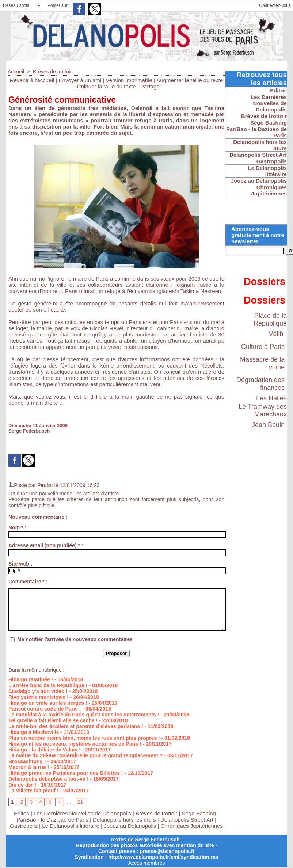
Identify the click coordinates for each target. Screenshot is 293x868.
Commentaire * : (28, 582)
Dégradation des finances (260, 384)
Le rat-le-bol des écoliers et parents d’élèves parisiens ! (76, 726)
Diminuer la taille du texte (105, 86)
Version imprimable (129, 80)
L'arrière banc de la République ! (48, 685)
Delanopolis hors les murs (124, 820)
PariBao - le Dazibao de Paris (52, 820)
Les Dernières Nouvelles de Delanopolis (83, 813)
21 (80, 802)
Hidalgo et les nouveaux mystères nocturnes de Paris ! (75, 744)
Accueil (16, 72)
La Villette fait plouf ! (33, 791)
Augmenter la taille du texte (190, 80)
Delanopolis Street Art (187, 820)
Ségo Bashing (200, 813)
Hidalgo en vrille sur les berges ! (48, 703)
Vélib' (277, 334)
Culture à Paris (263, 347)
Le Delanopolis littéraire (71, 826)
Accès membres (146, 863)
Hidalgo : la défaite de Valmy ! (45, 750)
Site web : (20, 564)
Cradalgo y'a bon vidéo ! (38, 691)
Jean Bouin (268, 425)
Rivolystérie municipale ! (39, 697)
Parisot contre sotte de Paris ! (45, 709)
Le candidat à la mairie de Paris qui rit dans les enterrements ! (84, 715)
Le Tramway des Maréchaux (263, 410)
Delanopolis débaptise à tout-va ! (48, 779)
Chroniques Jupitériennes (192, 826)
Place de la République (270, 319)
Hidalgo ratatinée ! (31, 679)
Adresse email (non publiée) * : (46, 545)
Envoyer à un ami (80, 80)
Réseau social (17, 5)
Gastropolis (24, 826)
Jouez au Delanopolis (130, 826)
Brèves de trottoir (52, 72)
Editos (22, 813)
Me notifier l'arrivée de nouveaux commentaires (75, 639)
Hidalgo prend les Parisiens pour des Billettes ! (66, 773)
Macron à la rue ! (29, 767)
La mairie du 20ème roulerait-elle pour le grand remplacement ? (85, 755)
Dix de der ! (22, 785)
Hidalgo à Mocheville (34, 732)
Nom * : (17, 528)
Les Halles (271, 398)
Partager (151, 86)
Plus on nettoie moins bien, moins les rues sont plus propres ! (84, 738)
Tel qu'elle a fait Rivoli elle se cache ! (53, 720)
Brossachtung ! (27, 761)
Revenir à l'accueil (32, 80)
